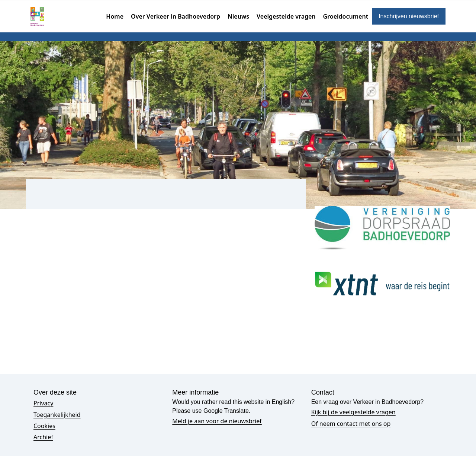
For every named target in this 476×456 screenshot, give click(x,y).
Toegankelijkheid (57, 415)
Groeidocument (346, 16)
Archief (43, 437)
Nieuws (238, 16)
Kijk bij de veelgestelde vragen (353, 412)
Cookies (44, 426)
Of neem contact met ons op (351, 424)
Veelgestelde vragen (286, 16)
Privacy (43, 403)
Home (115, 16)
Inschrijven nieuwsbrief (409, 16)
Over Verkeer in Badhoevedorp (176, 16)
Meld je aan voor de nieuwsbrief (217, 421)
